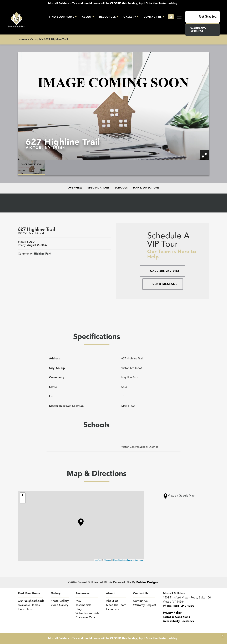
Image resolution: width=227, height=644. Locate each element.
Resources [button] (108, 17)
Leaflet (98, 560)
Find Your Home (29, 593)
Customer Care (85, 617)
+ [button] (22, 495)
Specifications (99, 188)
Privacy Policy (172, 613)
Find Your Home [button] (62, 17)
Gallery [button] (130, 17)
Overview (75, 188)
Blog (79, 609)
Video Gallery (60, 605)
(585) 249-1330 (184, 606)
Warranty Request (198, 30)
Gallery (56, 593)
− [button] (22, 501)
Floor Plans (25, 609)
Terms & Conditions (176, 617)
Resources (83, 593)
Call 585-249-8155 (165, 271)
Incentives (112, 609)
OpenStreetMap (120, 560)
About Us (112, 601)
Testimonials (83, 605)
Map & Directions (146, 188)
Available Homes (29, 605)
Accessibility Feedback (178, 621)
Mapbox (107, 560)
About (110, 593)
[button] (63, 17)
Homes (23, 39)
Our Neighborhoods (31, 601)
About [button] (87, 17)
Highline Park (43, 254)
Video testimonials (87, 613)
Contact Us (141, 593)
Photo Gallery (60, 601)
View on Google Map (179, 496)
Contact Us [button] (153, 17)
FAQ (78, 601)
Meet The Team (116, 605)
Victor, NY (36, 39)
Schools (121, 188)
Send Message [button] (165, 284)
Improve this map (135, 560)
